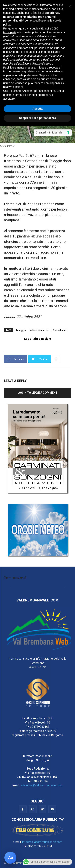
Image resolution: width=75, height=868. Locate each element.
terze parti (9, 32)
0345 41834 (40, 781)
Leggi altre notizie (38, 339)
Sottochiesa (60, 330)
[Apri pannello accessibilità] (10, 858)
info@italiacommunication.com (42, 842)
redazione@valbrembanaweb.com (42, 785)
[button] (70, 6)
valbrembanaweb (39, 330)
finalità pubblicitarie (47, 52)
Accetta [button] (37, 109)
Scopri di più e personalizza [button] (37, 118)
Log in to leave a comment (37, 393)
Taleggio (21, 330)
